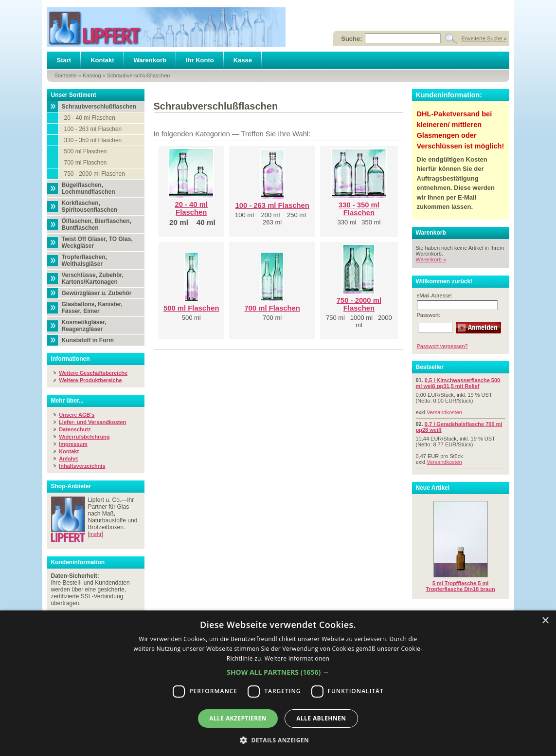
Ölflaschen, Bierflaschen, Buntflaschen (97, 224)
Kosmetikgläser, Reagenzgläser (84, 326)
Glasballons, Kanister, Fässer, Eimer (92, 308)
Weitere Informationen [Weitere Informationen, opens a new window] (297, 658)
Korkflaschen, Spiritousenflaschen (90, 206)
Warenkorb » (431, 259)
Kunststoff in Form (88, 340)
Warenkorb (150, 60)
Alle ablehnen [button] (321, 718)
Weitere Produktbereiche (90, 380)
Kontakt (102, 60)
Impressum (73, 444)
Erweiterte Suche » (484, 38)
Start (64, 60)
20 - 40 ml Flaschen (90, 118)
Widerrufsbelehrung (84, 437)
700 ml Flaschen (86, 163)
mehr (96, 534)
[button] (278, 672)
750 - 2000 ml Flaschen (95, 174)
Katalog (92, 75)
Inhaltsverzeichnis (82, 466)
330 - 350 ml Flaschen (93, 140)
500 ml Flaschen (86, 151)
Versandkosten (444, 412)
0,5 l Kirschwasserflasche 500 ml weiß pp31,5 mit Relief (458, 383)
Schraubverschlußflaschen (139, 75)
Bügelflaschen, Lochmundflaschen (89, 188)
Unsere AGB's (77, 415)
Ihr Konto (200, 60)
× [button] (545, 621)
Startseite (66, 75)
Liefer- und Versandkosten (92, 422)
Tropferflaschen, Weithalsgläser (84, 260)
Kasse (243, 60)
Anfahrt (68, 459)
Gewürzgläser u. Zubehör (97, 293)
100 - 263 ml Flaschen (93, 129)
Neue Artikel (433, 488)
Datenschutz (75, 429)
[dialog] (278, 683)
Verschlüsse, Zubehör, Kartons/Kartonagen (93, 278)
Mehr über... (67, 401)
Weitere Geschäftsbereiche (93, 373)
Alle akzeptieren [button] (238, 718)
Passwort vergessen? (442, 346)
